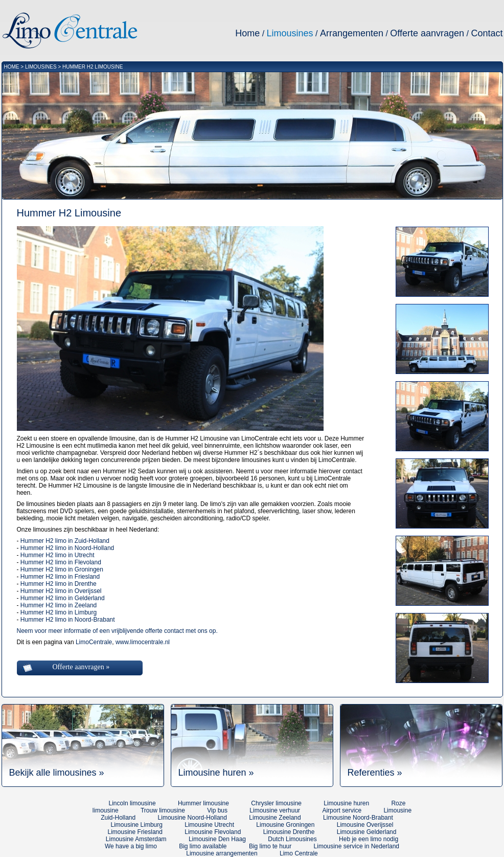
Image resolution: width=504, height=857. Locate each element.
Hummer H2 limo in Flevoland (61, 562)
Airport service (342, 810)
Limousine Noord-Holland (192, 818)
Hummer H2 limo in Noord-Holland (67, 548)
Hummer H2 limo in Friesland (60, 577)
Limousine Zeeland (275, 818)
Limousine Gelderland (367, 832)
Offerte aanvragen (427, 33)
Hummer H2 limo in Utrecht (58, 555)
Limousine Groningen (285, 825)
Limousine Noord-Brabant (358, 818)
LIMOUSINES (41, 67)
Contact (487, 33)
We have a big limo (131, 846)
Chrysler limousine (276, 803)
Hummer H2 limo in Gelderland (63, 598)
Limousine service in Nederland (357, 846)
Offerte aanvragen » (81, 667)
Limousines (290, 33)
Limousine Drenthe (289, 832)
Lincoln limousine (132, 803)
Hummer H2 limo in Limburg (59, 612)
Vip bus (217, 810)
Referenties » (375, 773)
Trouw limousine (163, 810)
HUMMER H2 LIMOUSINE (93, 67)
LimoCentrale (94, 642)
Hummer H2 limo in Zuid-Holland (65, 541)
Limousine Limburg (137, 825)
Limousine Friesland (135, 832)
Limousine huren (346, 803)
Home (247, 33)
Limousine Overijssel (365, 825)
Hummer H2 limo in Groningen (62, 569)
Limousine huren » (216, 773)
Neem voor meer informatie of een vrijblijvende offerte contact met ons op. (117, 631)
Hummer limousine (203, 803)
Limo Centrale (299, 853)
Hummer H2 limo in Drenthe (59, 584)
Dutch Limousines (292, 839)
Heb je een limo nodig (369, 839)
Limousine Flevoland (213, 832)
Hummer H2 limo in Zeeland (59, 605)
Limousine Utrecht (209, 825)
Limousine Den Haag (217, 839)
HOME (12, 67)
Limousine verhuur (275, 810)
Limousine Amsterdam (136, 839)
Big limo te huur (270, 846)
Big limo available (203, 846)
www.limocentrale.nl (143, 642)
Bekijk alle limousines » (57, 773)
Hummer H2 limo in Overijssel (61, 591)
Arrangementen (352, 33)
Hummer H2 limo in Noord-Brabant (68, 620)
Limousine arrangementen (222, 853)
